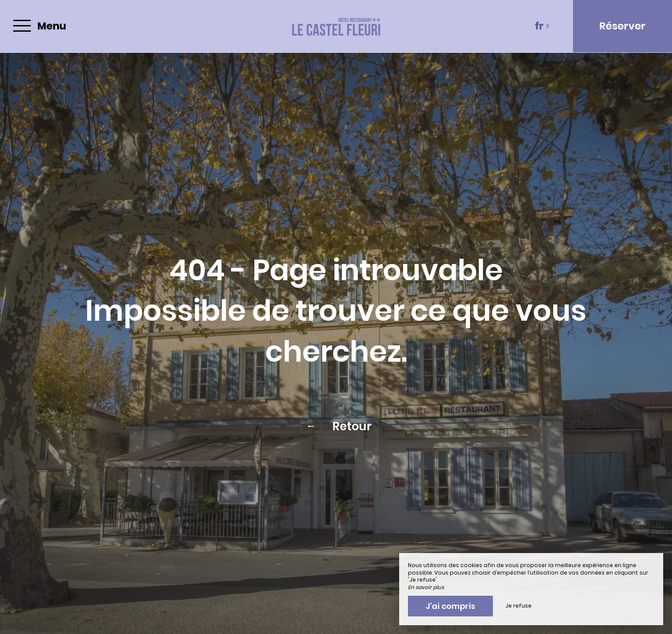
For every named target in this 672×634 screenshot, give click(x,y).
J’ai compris (450, 606)
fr (542, 26)
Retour (336, 426)
